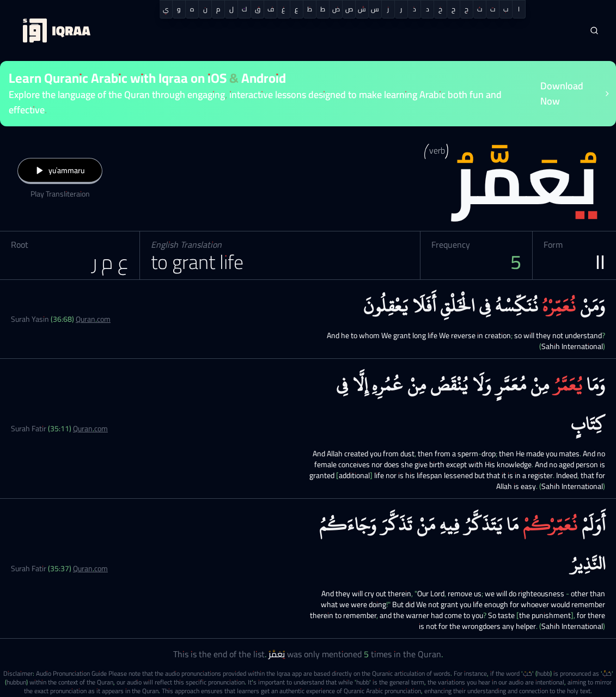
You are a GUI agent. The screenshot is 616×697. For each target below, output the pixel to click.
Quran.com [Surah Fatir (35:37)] (90, 568)
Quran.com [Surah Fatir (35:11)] (90, 429)
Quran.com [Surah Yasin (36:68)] (93, 319)
